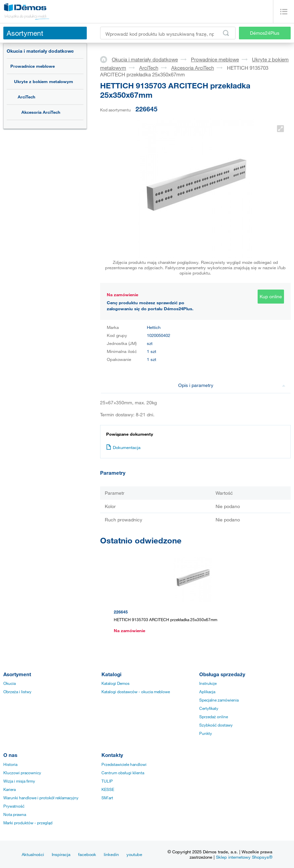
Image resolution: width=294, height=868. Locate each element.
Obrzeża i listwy (17, 692)
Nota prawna (15, 814)
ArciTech (27, 97)
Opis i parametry (232, 385)
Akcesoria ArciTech (41, 112)
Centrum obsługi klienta (123, 773)
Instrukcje (208, 683)
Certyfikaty (209, 708)
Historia (10, 764)
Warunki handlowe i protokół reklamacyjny (41, 798)
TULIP (107, 781)
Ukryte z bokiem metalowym (44, 81)
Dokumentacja (123, 447)
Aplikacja (207, 692)
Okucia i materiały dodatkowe (40, 51)
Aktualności (33, 854)
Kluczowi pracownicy (22, 773)
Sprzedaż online (214, 717)
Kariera (10, 789)
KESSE (108, 789)
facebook (87, 854)
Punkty (206, 733)
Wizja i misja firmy (19, 781)
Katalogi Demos (115, 683)
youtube (134, 854)
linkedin (111, 854)
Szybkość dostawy (216, 725)
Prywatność (14, 806)
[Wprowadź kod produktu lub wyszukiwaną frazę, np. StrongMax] (168, 33)
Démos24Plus (265, 33)
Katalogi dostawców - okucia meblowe (136, 692)
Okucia (10, 683)
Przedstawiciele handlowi (124, 764)
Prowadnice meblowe (33, 66)
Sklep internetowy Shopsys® (244, 857)
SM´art (107, 798)
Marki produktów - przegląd (28, 823)
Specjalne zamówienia (219, 700)
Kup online (271, 296)
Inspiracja (61, 854)
